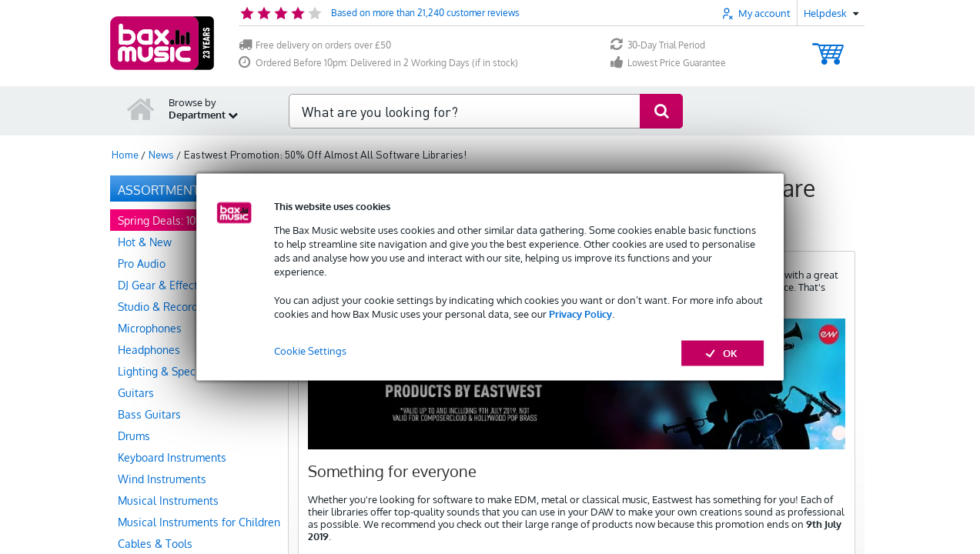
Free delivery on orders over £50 (315, 45)
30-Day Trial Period (658, 45)
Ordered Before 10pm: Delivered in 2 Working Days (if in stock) (378, 63)
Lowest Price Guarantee (668, 63)
